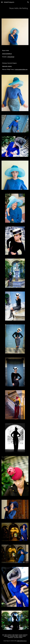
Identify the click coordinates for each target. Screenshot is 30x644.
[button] (2, 2)
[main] (15, 8)
